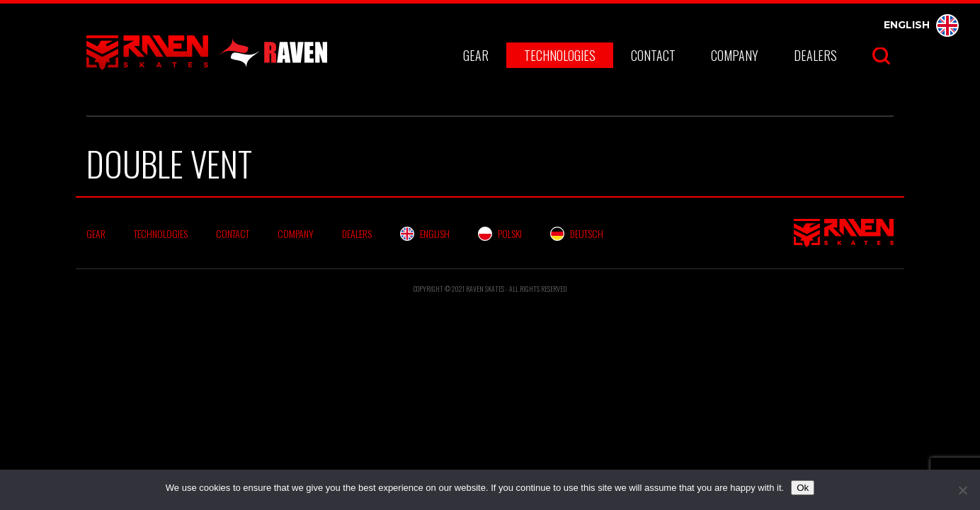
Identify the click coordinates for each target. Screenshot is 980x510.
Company (735, 55)
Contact (653, 55)
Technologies (560, 55)
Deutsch (577, 233)
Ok (803, 488)
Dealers (815, 55)
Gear (476, 55)
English (921, 25)
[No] (962, 490)
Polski (500, 233)
